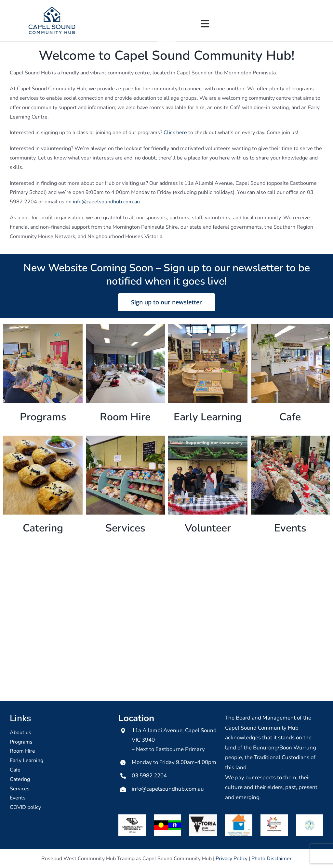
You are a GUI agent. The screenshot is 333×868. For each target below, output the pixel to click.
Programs (21, 741)
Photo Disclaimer (272, 858)
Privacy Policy (232, 858)
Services (20, 788)
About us (20, 732)
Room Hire (22, 751)
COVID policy (25, 807)
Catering (20, 779)
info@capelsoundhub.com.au (168, 788)
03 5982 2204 (149, 775)
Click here (175, 132)
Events (18, 798)
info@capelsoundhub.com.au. (107, 201)
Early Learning (27, 760)
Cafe (15, 769)
